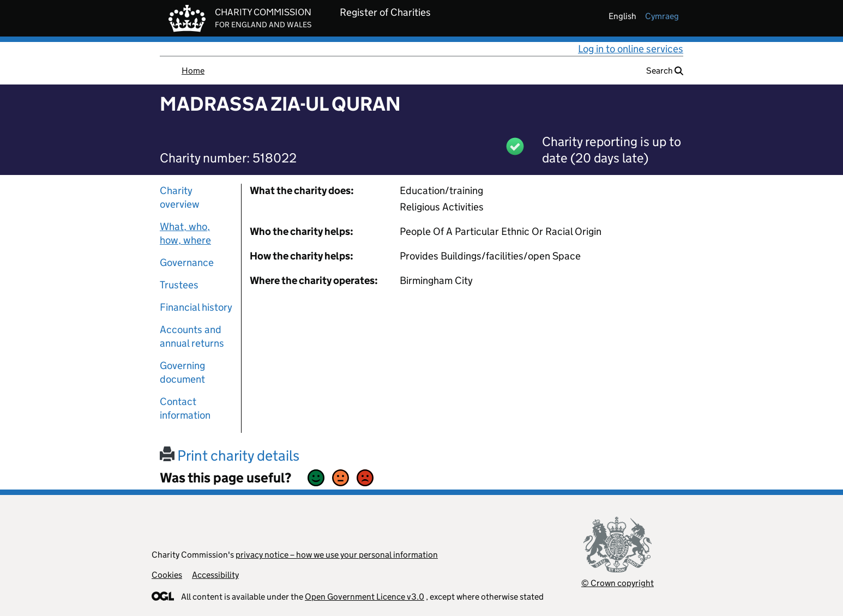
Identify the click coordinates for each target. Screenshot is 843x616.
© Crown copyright (618, 583)
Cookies (167, 575)
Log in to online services (631, 49)
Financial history (196, 307)
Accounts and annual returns (192, 336)
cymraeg (662, 16)
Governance (187, 262)
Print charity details (230, 455)
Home (193, 71)
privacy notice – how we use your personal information (337, 555)
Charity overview (180, 197)
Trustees (179, 285)
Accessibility (215, 575)
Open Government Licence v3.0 (365, 597)
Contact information (185, 408)
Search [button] (665, 71)
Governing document (182, 372)
